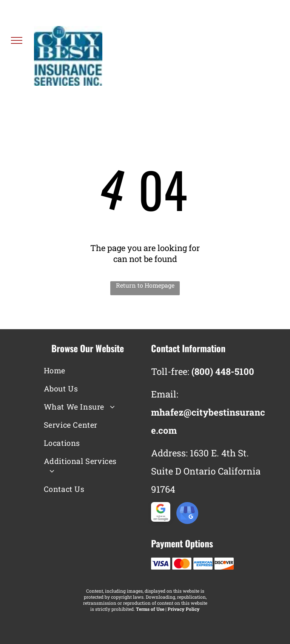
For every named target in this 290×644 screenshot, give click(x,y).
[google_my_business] (187, 514)
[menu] (17, 40)
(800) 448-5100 (237, 61)
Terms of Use (150, 609)
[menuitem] (82, 370)
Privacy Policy (184, 609)
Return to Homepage (145, 285)
